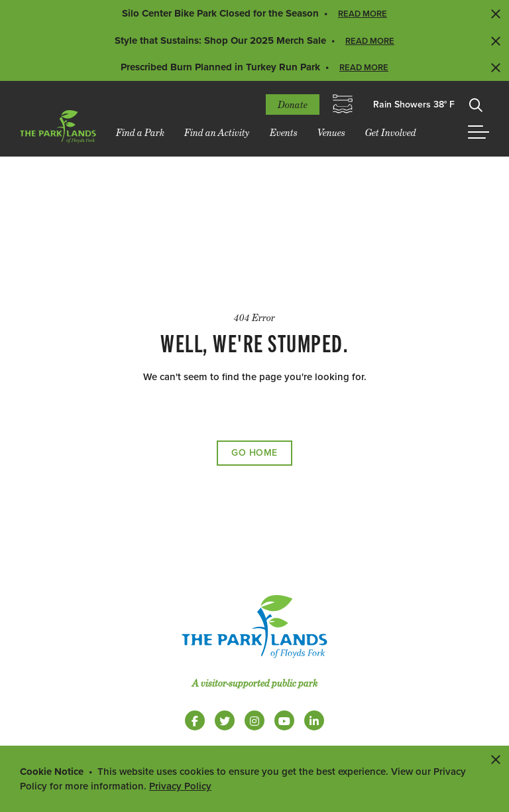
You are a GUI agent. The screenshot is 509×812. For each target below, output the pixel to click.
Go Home (254, 453)
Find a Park (140, 132)
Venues (331, 132)
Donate (293, 104)
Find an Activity (217, 132)
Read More (363, 14)
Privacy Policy (180, 786)
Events (284, 132)
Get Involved (391, 132)
